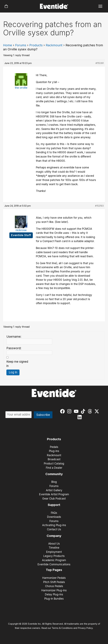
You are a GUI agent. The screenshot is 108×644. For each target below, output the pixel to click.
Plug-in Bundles (54, 599)
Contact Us (54, 529)
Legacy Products (54, 556)
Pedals (54, 447)
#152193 (99, 206)
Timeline (54, 548)
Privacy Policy (85, 628)
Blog (54, 482)
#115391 (100, 63)
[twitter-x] (97, 411)
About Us (54, 544)
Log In (13, 372)
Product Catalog (54, 464)
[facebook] (63, 411)
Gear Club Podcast (54, 499)
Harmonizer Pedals (54, 578)
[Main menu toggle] (100, 6)
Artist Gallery (54, 490)
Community (54, 474)
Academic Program (54, 560)
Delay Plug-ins (54, 594)
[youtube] (77, 411)
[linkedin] (80, 417)
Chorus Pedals (54, 586)
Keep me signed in (17, 364)
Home (8, 45)
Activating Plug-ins (54, 525)
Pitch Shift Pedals (54, 582)
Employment (54, 552)
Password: (14, 348)
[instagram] (70, 411)
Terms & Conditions (62, 628)
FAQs (54, 513)
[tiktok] (84, 411)
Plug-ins (54, 451)
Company (54, 536)
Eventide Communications (54, 564)
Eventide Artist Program (54, 494)
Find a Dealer (54, 468)
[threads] (91, 411)
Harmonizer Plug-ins (54, 590)
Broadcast (54, 459)
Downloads (54, 517)
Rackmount (54, 45)
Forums (21, 45)
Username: (14, 337)
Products (36, 45)
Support (54, 505)
